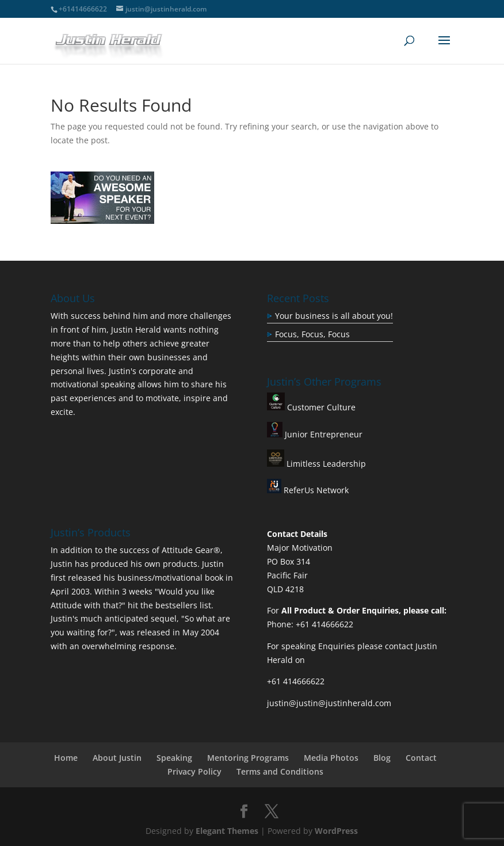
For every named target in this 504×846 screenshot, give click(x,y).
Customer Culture (320, 407)
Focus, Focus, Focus (312, 334)
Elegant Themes (227, 831)
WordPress (336, 831)
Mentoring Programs (248, 758)
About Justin (117, 758)
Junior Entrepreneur (322, 434)
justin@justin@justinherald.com (329, 703)
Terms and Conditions (280, 771)
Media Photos (331, 758)
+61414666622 (83, 9)
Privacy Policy (194, 771)
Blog (382, 758)
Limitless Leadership (325, 464)
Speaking (174, 758)
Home (66, 758)
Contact (421, 758)
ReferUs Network (308, 490)
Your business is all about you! (334, 316)
